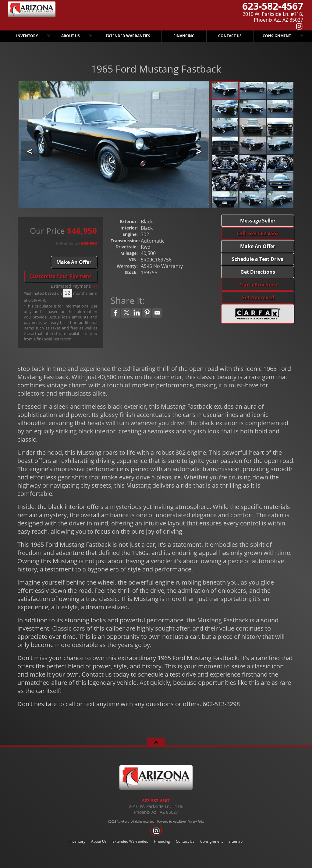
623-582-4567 (156, 800)
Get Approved (258, 297)
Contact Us (185, 841)
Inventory (77, 841)
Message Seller (258, 221)
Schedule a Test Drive (258, 259)
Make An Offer (74, 262)
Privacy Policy (196, 822)
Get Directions (258, 272)
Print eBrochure (258, 285)
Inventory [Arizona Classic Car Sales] (27, 36)
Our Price (47, 231)
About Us (99, 841)
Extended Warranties (130, 841)
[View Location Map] (231, 17)
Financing (162, 841)
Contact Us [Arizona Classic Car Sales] (230, 36)
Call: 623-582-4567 (258, 233)
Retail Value (68, 243)
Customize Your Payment (61, 276)
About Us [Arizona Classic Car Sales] (71, 36)
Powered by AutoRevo (171, 822)
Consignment (277, 36)
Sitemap (236, 841)
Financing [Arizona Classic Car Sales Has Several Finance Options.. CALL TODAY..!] (184, 36)
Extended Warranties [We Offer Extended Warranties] (128, 36)
